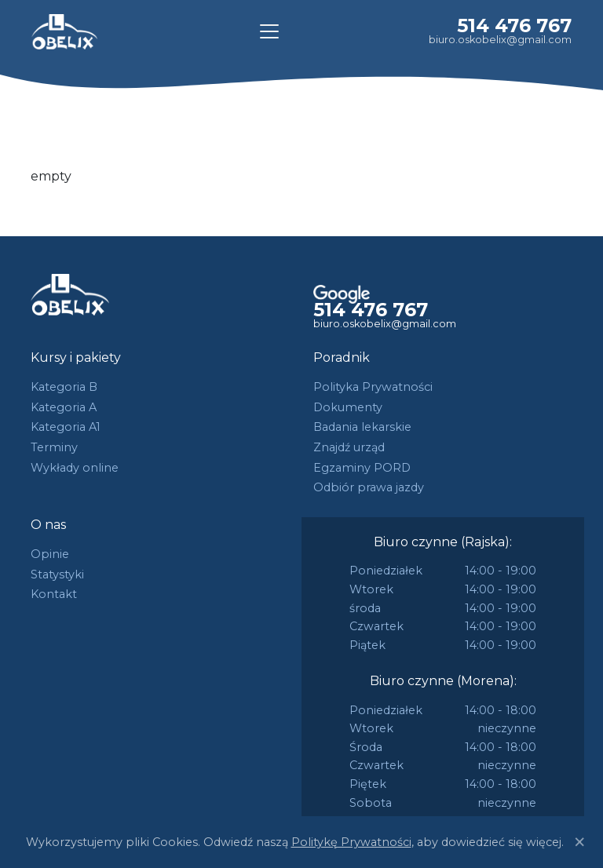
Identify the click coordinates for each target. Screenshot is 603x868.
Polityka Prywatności (373, 387)
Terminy (54, 447)
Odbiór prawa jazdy (369, 487)
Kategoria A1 (66, 427)
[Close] (579, 842)
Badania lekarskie (362, 427)
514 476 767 (514, 26)
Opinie (50, 554)
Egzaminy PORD (362, 468)
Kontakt (54, 594)
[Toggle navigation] (269, 31)
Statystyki (57, 574)
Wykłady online (75, 468)
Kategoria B (64, 387)
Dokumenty (348, 407)
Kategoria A (64, 407)
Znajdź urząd (349, 447)
